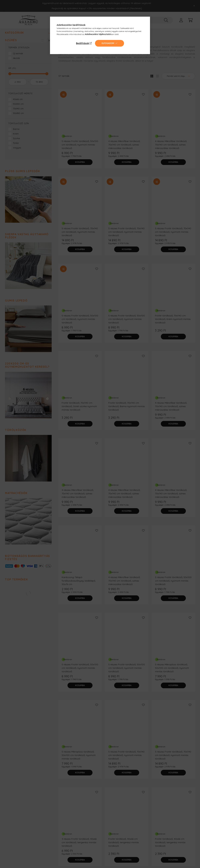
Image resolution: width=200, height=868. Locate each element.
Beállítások (82, 43)
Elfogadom (108, 43)
